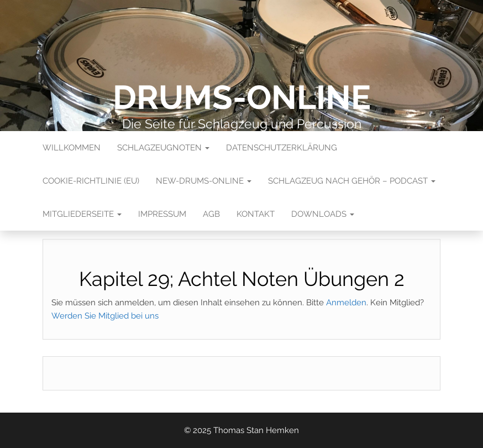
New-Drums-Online (204, 181)
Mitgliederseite (82, 214)
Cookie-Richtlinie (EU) (91, 181)
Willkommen (72, 148)
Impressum (162, 214)
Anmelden (346, 303)
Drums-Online (242, 97)
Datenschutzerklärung (282, 148)
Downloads (323, 214)
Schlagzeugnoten (163, 148)
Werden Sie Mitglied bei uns (105, 316)
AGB (211, 214)
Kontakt (256, 214)
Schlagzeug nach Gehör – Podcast (352, 181)
